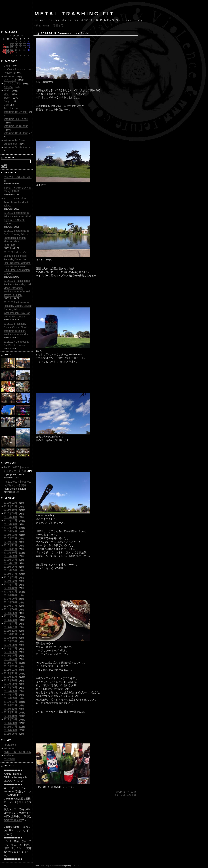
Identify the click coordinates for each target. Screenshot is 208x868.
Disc (6, 105)
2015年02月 (10, 581)
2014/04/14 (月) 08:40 (126, 792)
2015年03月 (10, 577)
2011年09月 (10, 719)
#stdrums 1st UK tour (16, 112)
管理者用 (58, 26)
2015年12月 (10, 545)
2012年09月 (10, 684)
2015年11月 (10, 549)
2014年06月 (10, 609)
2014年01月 (10, 627)
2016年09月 (10, 513)
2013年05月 (10, 656)
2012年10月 (10, 680)
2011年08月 (10, 723)
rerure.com (10, 745)
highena (8, 87)
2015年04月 (10, 574)
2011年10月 (10, 716)
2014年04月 (10, 616)
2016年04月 (10, 531)
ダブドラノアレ (12, 83)
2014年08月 (10, 602)
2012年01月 (10, 705)
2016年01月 (10, 542)
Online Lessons (16, 69)
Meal (6, 94)
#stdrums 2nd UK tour (16, 119)
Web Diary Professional (50, 866)
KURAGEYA (77, 866)
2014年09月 (10, 599)
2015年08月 (10, 560)
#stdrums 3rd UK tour (16, 126)
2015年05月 (10, 570)
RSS (47, 26)
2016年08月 (10, 517)
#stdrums (9, 76)
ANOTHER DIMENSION (17, 752)
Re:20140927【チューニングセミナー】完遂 (18, 469)
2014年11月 (10, 592)
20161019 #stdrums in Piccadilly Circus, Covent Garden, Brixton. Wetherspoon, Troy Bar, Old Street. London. (18, 309)
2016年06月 (10, 524)
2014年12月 (10, 588)
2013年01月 (10, 670)
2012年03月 (10, 698)
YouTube (9, 755)
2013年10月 (10, 638)
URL (116, 795)
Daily (6, 101)
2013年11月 (10, 634)
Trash (7, 98)
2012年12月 (10, 673)
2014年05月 (10, 613)
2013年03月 (10, 663)
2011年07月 (10, 727)
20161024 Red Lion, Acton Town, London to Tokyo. (16, 202)
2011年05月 (10, 734)
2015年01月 (10, 584)
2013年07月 (10, 648)
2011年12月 (10, 709)
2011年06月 (10, 730)
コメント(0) (131, 795)
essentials (9, 759)
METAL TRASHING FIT (75, 14)
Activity (8, 73)
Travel (122, 795)
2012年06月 (10, 687)
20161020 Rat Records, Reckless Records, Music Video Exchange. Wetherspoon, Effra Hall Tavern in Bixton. (18, 288)
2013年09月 (10, 641)
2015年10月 (10, 553)
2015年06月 (10, 567)
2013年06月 (10, 652)
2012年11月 (10, 677)
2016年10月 (10, 510)
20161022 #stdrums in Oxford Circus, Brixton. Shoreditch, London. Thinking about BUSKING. (16, 238)
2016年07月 (10, 520)
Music (7, 90)
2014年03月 (10, 620)
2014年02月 (10, 623)
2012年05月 (10, 691)
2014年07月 (10, 606)
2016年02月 (10, 538)
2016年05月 (10, 528)
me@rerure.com (13, 820)
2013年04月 (10, 659)
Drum (7, 66)
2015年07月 (10, 563)
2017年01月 (10, 506)
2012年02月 (10, 702)
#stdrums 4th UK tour (16, 133)
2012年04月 (10, 695)
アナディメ (10, 80)
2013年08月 (10, 645)
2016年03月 (10, 535)
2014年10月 (10, 595)
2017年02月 (10, 503)
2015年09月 (10, 556)
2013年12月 (10, 631)
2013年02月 (10, 666)
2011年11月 (10, 712)
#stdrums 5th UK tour (16, 147)
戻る (38, 26)
